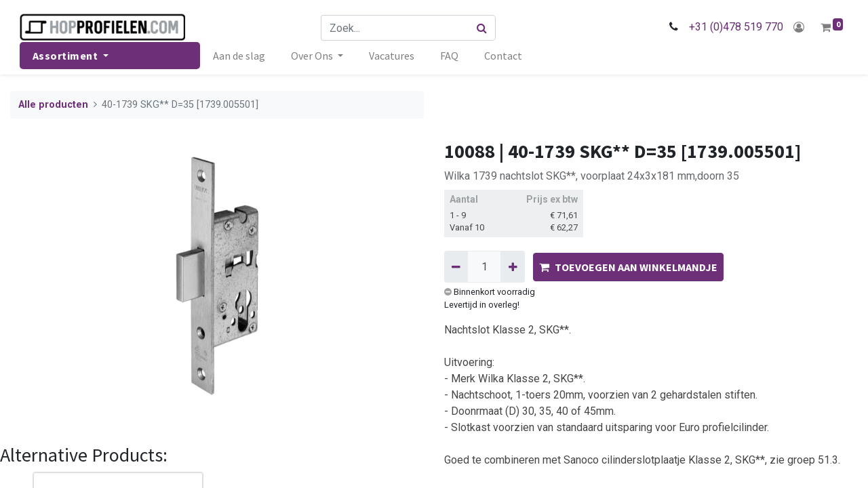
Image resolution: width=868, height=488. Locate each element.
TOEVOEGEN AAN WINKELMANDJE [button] (628, 267)
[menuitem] (240, 56)
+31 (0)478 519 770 (735, 27)
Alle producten (53, 105)
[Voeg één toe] (512, 266)
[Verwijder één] (456, 266)
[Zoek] (482, 28)
